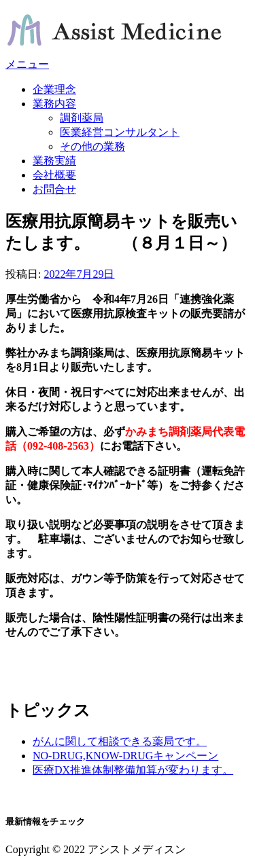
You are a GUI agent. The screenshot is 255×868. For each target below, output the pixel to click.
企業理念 (54, 89)
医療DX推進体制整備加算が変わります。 (133, 770)
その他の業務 (92, 146)
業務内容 (54, 104)
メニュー (27, 64)
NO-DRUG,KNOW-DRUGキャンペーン (125, 756)
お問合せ (54, 189)
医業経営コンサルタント (120, 132)
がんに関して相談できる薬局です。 (120, 741)
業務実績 (54, 161)
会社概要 (54, 175)
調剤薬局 (82, 118)
